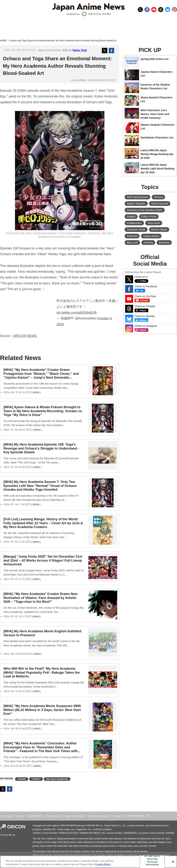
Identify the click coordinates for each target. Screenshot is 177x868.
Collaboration (134, 223)
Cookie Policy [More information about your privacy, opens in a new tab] (103, 864)
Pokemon (132, 236)
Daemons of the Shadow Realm (145, 210)
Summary (164, 243)
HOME (3, 41)
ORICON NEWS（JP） (140, 816)
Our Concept (6, 816)
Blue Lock (132, 243)
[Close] (173, 862)
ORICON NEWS (25, 336)
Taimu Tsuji (80, 50)
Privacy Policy (54, 816)
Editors (20, 816)
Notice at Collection (75, 816)
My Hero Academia (57, 779)
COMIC (36, 779)
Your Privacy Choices (99, 816)
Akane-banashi (160, 204)
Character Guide (136, 230)
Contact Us (119, 816)
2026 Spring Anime (137, 197)
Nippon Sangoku (136, 204)
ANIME (22, 779)
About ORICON (35, 816)
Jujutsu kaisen (151, 236)
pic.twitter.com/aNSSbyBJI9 (76, 313)
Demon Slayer (159, 230)
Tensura (158, 197)
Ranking (148, 243)
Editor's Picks (149, 217)
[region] (88, 862)
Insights (131, 217)
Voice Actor (154, 223)
